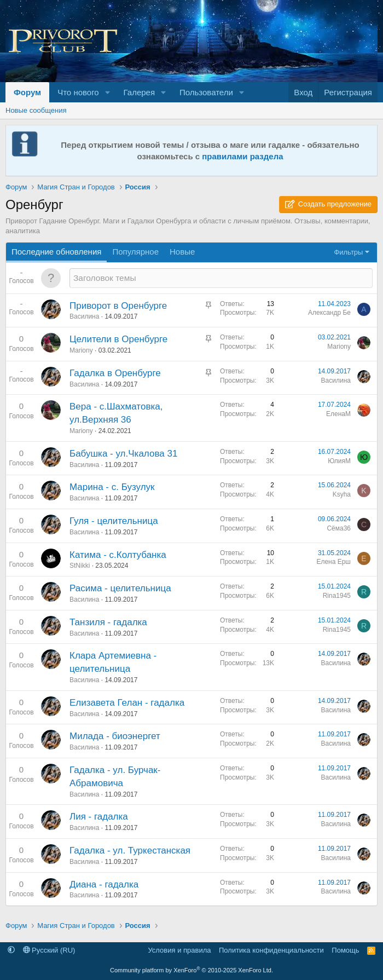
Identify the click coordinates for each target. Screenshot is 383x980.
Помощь (345, 950)
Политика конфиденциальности (271, 950)
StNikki (80, 566)
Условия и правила (179, 950)
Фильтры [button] (348, 252)
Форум (27, 92)
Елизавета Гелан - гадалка (127, 703)
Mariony (81, 350)
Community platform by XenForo (191, 970)
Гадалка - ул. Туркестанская (130, 851)
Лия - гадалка (99, 817)
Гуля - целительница (114, 521)
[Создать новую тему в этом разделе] (221, 278)
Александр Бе (329, 313)
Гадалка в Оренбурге (115, 373)
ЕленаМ (338, 414)
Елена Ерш (333, 562)
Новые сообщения (36, 110)
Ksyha (342, 494)
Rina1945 (337, 596)
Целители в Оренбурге (118, 339)
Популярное (135, 252)
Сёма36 (339, 528)
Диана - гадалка (104, 884)
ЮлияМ (339, 461)
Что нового (78, 92)
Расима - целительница (120, 588)
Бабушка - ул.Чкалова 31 (123, 454)
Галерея (140, 92)
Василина (84, 316)
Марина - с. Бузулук (112, 487)
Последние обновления (56, 252)
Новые (182, 252)
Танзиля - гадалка (108, 622)
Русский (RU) (49, 950)
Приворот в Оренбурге (118, 306)
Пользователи (206, 92)
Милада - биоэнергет (115, 736)
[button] (108, 92)
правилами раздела (242, 156)
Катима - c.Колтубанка (118, 555)
